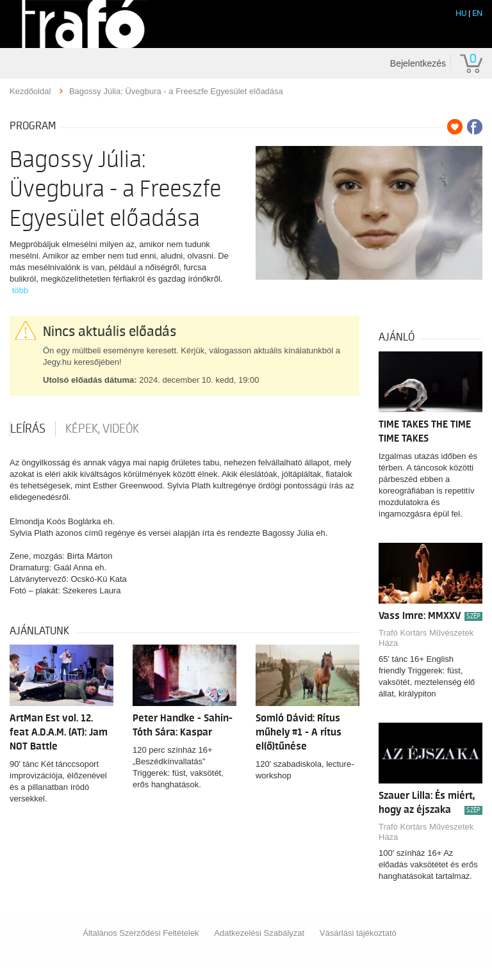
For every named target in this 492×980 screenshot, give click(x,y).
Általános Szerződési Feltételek (141, 933)
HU (461, 13)
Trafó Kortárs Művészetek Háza (426, 638)
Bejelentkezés (418, 63)
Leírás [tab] (28, 429)
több (20, 290)
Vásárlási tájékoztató (358, 933)
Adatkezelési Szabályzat (259, 933)
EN (477, 13)
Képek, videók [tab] (102, 429)
